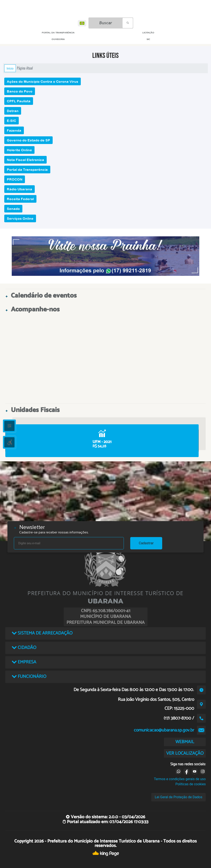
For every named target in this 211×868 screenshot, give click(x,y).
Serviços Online (20, 218)
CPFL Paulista (19, 101)
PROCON (15, 179)
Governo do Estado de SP (28, 140)
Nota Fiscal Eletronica (25, 160)
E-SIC (12, 121)
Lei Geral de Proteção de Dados (178, 797)
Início (10, 68)
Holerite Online (19, 150)
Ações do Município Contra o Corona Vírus (43, 81)
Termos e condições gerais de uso (180, 779)
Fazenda (14, 130)
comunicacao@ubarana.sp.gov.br (164, 730)
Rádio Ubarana (20, 189)
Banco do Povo (20, 91)
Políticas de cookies (191, 784)
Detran (13, 111)
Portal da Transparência (27, 170)
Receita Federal (20, 199)
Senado (13, 209)
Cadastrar (146, 543)
